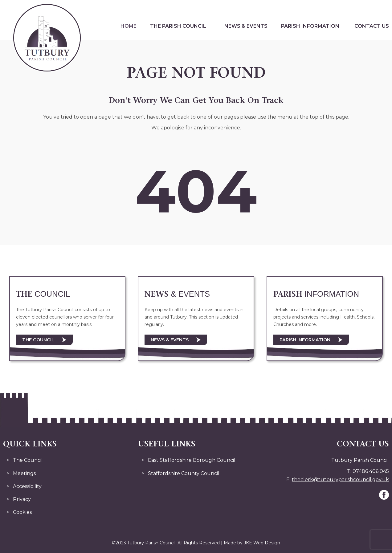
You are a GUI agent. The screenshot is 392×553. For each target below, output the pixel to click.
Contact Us (372, 26)
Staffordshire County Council (184, 473)
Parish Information (310, 26)
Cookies (22, 512)
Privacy (22, 499)
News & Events (246, 26)
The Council (38, 340)
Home (129, 26)
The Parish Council (178, 26)
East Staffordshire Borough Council (192, 460)
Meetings (24, 473)
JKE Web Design (262, 543)
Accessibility (27, 486)
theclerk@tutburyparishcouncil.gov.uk (340, 480)
